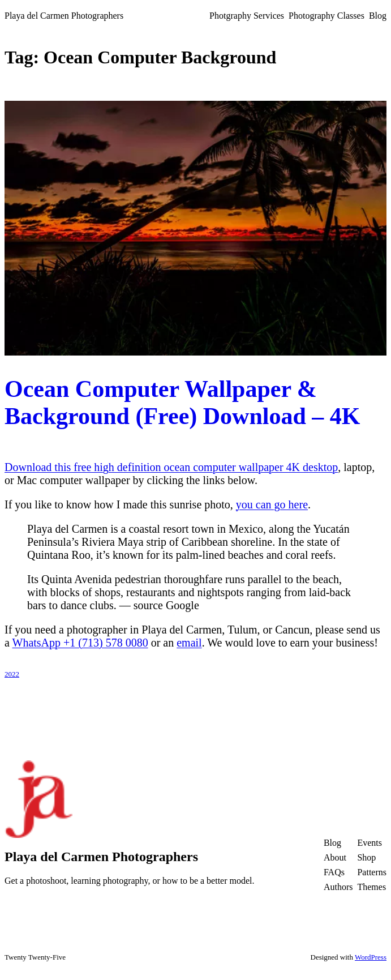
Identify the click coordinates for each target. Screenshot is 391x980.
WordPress (371, 957)
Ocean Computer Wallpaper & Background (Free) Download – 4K (182, 403)
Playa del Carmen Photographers (64, 16)
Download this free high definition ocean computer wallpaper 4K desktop (171, 467)
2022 (12, 674)
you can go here (272, 504)
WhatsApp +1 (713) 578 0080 (80, 643)
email (189, 643)
